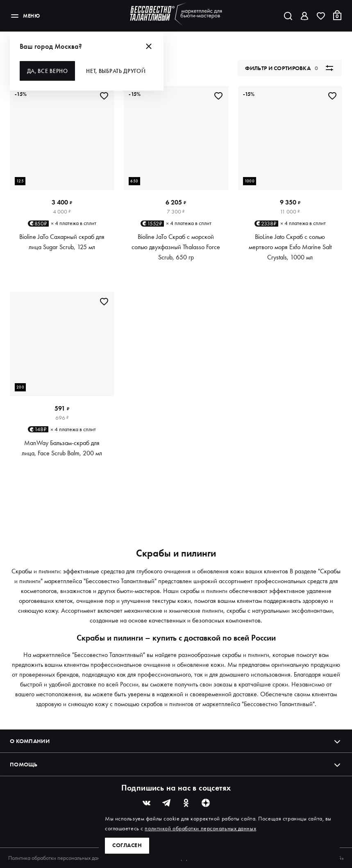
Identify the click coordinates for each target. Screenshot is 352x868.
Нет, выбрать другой (117, 71)
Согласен (127, 845)
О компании (176, 741)
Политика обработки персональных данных (58, 858)
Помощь (176, 764)
